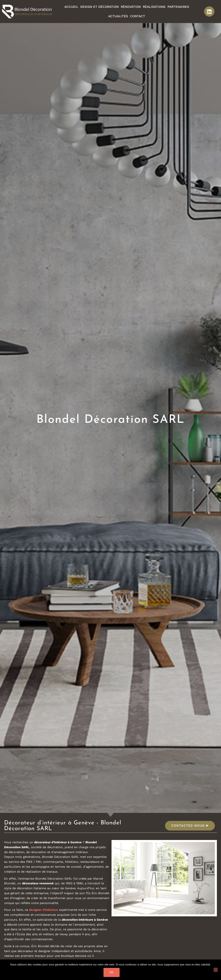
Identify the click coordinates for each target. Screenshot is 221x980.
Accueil (71, 7)
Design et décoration (99, 7)
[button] (190, 826)
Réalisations (154, 7)
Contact (138, 16)
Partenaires (178, 7)
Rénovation (131, 7)
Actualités (118, 16)
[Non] (216, 970)
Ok (112, 972)
